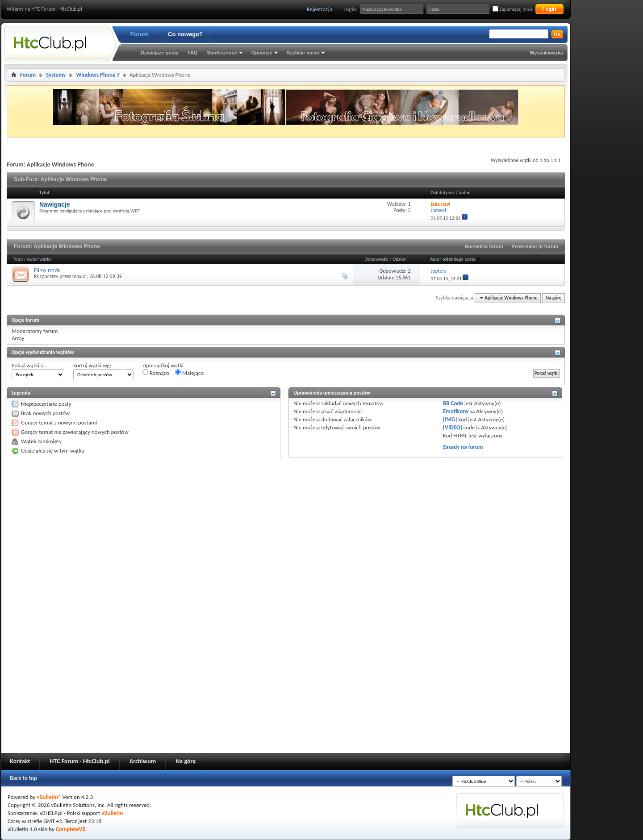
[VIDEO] (453, 427)
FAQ (193, 53)
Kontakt (20, 761)
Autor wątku (39, 259)
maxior (80, 276)
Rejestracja (320, 9)
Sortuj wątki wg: (92, 365)
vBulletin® (49, 797)
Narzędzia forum (484, 246)
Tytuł (18, 259)
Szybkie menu (303, 53)
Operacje (262, 53)
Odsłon (400, 259)
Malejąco (189, 373)
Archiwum (143, 761)
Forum (139, 34)
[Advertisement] (607, 134)
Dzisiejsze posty (160, 53)
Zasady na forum (463, 447)
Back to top (23, 778)
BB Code (453, 403)
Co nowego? (185, 34)
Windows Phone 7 (98, 75)
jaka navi (440, 204)
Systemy (56, 75)
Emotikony (456, 411)
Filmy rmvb (47, 270)
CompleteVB (71, 829)
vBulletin (112, 813)
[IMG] (450, 419)
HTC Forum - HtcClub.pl (79, 761)
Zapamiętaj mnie (513, 9)
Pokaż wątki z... (29, 365)
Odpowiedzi (377, 259)
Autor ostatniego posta (455, 259)
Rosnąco (156, 373)
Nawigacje (54, 204)
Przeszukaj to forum (535, 246)
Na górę (554, 298)
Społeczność (222, 53)
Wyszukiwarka (546, 53)
